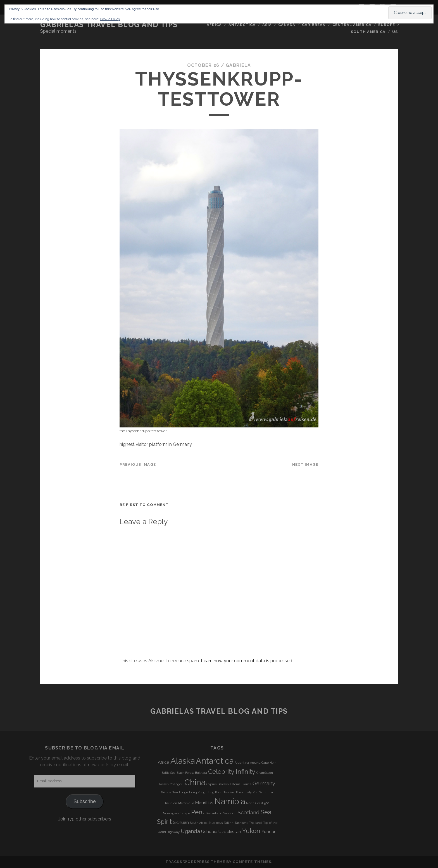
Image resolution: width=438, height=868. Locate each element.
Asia (267, 25)
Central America (352, 25)
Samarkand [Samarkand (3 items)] (214, 813)
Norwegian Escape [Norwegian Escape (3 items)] (176, 813)
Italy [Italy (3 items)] (249, 792)
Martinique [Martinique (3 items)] (186, 803)
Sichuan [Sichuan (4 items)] (181, 822)
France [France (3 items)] (247, 784)
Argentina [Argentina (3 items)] (242, 763)
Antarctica (242, 25)
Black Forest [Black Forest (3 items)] (185, 773)
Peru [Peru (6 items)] (198, 812)
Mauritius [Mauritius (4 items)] (204, 803)
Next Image (305, 464)
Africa (214, 25)
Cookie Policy (110, 19)
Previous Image (138, 464)
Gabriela (238, 65)
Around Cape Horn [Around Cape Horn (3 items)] (263, 763)
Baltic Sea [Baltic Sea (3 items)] (168, 773)
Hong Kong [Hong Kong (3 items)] (197, 792)
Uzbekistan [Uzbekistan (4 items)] (230, 832)
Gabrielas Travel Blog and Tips (109, 25)
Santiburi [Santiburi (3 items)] (230, 813)
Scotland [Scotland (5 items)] (249, 812)
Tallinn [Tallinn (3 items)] (229, 823)
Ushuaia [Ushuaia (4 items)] (209, 832)
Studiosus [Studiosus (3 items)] (216, 823)
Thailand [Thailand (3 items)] (255, 823)
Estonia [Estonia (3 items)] (235, 784)
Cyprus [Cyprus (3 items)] (211, 784)
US (395, 32)
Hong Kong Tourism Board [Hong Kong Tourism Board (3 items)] (225, 792)
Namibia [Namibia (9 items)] (230, 801)
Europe (387, 25)
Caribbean (314, 25)
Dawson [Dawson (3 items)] (223, 784)
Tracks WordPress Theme (195, 862)
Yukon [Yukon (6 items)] (251, 831)
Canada (287, 25)
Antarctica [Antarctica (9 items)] (215, 761)
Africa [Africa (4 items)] (164, 762)
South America (368, 32)
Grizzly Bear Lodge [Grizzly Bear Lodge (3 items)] (175, 792)
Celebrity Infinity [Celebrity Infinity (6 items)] (232, 772)
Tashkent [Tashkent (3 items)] (241, 823)
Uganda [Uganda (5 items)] (190, 831)
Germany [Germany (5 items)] (264, 783)
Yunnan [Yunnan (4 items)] (269, 832)
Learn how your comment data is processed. (247, 661)
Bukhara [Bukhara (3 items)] (201, 773)
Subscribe (85, 801)
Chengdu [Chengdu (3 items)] (177, 784)
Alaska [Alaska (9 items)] (183, 761)
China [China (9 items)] (195, 782)
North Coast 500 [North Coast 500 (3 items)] (258, 803)
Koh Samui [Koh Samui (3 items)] (261, 792)
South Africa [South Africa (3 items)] (199, 823)
